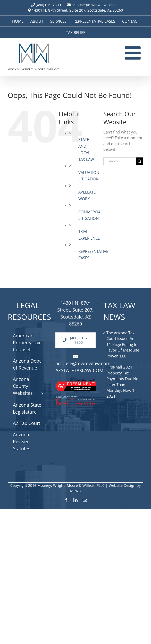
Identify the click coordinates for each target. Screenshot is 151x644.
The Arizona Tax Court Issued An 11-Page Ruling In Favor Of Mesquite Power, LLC (123, 344)
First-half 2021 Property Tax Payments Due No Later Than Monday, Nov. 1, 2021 (122, 382)
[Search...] (120, 161)
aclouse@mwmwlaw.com (91, 5)
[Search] (140, 161)
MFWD (76, 491)
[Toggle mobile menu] (134, 53)
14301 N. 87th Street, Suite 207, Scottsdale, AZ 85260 (75, 10)
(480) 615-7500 (48, 5)
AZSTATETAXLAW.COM (79, 370)
